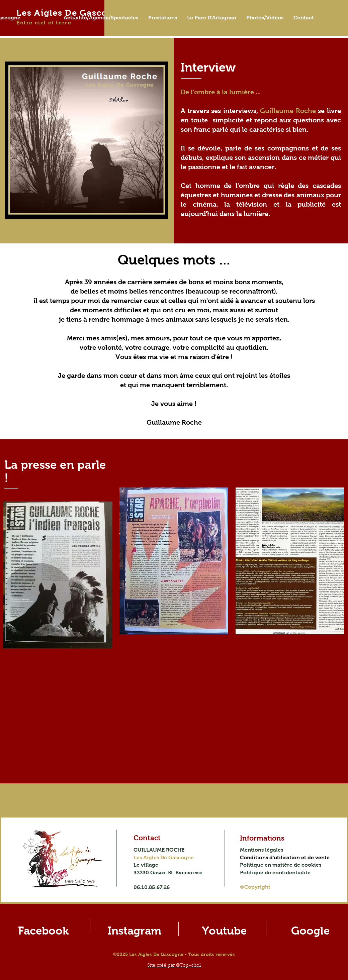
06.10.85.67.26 (152, 887)
